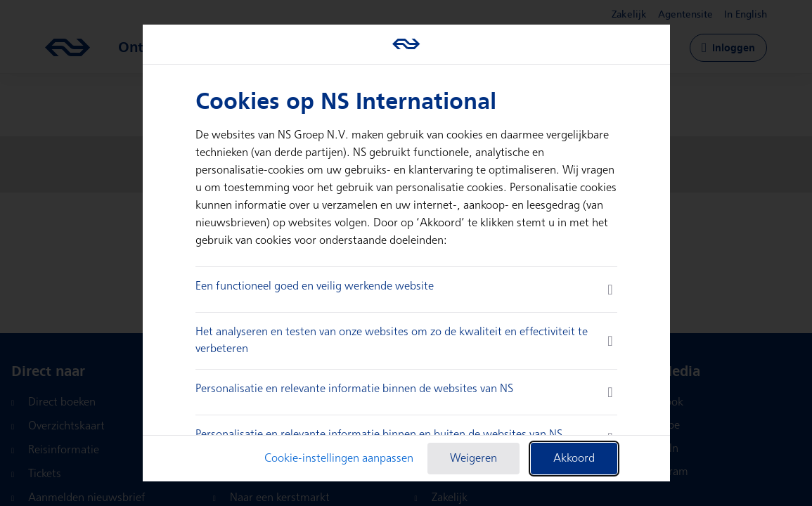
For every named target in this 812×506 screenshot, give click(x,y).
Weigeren (473, 459)
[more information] (610, 290)
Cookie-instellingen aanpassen (339, 459)
